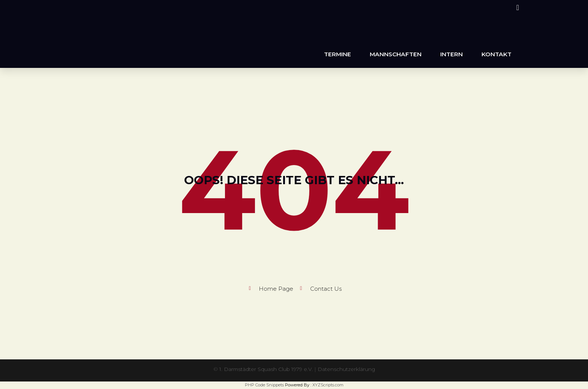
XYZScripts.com (328, 385)
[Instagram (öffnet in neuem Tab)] (517, 8)
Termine (337, 54)
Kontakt (496, 54)
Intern (451, 54)
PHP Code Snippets (264, 385)
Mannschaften (396, 54)
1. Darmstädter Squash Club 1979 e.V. (266, 369)
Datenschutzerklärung (347, 369)
